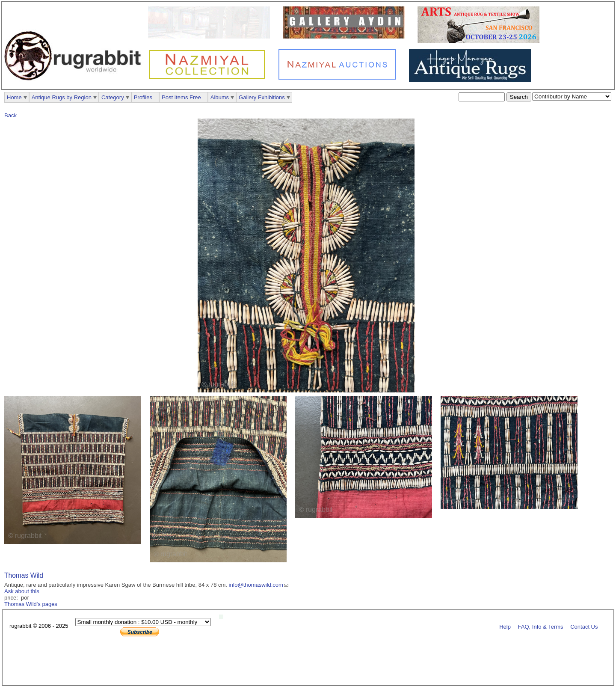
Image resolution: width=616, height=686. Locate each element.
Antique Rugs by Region (62, 97)
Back (10, 115)
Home (14, 97)
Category (113, 97)
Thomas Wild (24, 575)
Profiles (143, 97)
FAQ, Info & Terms (541, 626)
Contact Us (584, 626)
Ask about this (22, 591)
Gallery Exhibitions (262, 97)
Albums (220, 97)
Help (505, 626)
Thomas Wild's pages (31, 604)
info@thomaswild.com (256, 585)
